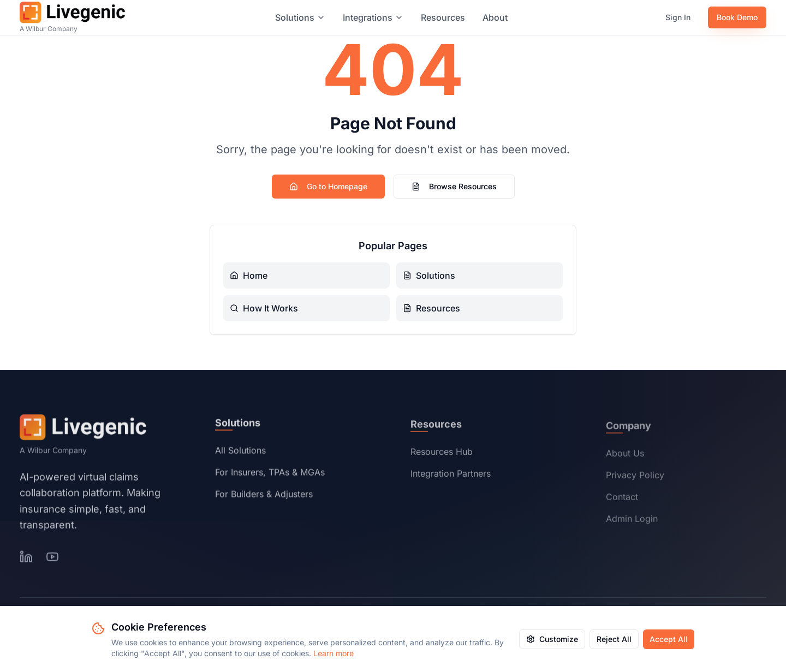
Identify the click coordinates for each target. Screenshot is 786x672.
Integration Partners (451, 476)
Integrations (373, 17)
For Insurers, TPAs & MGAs (270, 474)
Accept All (669, 639)
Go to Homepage (328, 186)
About (495, 17)
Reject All (614, 639)
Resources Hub (442, 454)
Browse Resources (454, 186)
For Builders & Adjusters (264, 496)
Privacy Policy (635, 478)
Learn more (334, 653)
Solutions (300, 17)
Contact (622, 500)
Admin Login (632, 521)
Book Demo (737, 17)
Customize (552, 639)
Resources (443, 17)
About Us (625, 456)
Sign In (678, 17)
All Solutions (240, 452)
